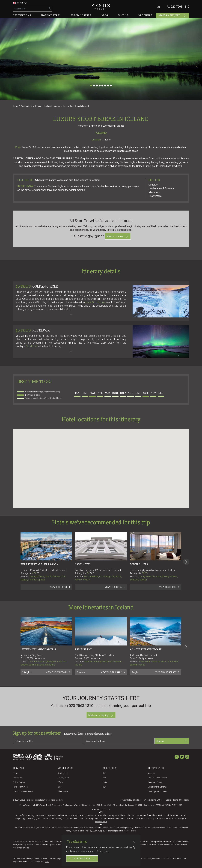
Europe (38, 106)
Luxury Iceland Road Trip (38, 649)
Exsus (101, 7)
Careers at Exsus (155, 782)
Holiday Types (64, 778)
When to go (63, 791)
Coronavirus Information (23, 791)
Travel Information (20, 787)
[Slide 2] (94, 86)
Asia (104, 778)
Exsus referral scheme (157, 787)
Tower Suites (139, 564)
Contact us (17, 778)
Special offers (81, 15)
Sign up (172, 741)
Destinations (22, 15)
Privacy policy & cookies (131, 800)
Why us (123, 15)
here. (27, 848)
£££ (36, 573)
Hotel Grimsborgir (95, 302)
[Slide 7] (108, 86)
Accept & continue (82, 859)
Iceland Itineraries (52, 106)
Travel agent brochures (157, 791)
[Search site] (30, 9)
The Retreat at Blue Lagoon (40, 564)
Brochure (145, 15)
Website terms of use (153, 800)
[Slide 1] (91, 86)
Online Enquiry (19, 782)
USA (104, 787)
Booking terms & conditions (178, 800)
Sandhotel (32, 346)
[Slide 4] (100, 86)
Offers (60, 782)
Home (15, 106)
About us (151, 773)
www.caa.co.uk (101, 822)
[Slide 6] (105, 86)
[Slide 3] (97, 86)
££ (38, 573)
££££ (145, 573)
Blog (105, 15)
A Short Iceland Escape (146, 649)
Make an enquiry (173, 16)
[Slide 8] (111, 86)
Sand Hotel (83, 564)
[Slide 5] (102, 86)
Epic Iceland (84, 649)
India (105, 782)
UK (104, 773)
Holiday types (51, 15)
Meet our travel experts (157, 778)
